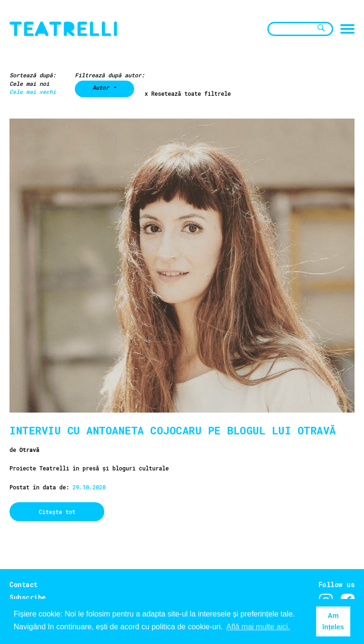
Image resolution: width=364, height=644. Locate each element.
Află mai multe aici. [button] (258, 627)
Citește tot (57, 512)
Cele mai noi (29, 83)
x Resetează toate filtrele (188, 94)
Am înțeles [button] (333, 621)
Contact (24, 584)
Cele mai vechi (33, 92)
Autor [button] (102, 87)
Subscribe (28, 597)
